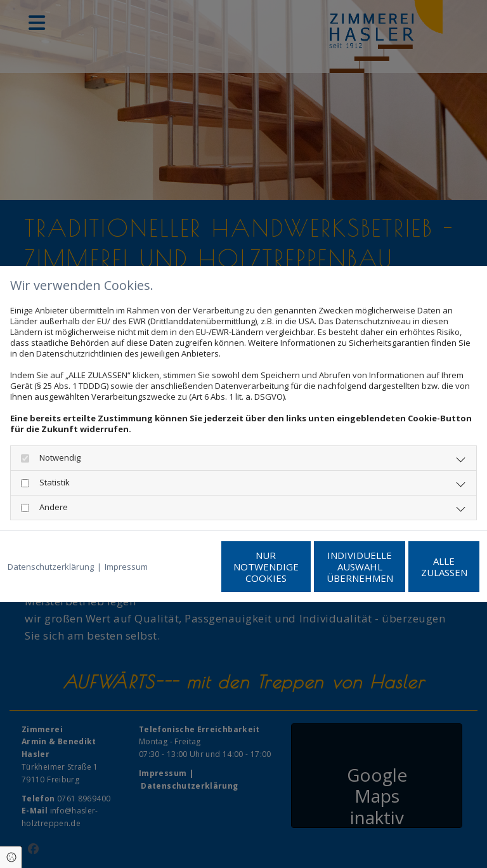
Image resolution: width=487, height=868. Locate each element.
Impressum (126, 541)
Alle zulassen (421, 572)
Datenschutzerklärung (51, 541)
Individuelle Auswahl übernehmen (300, 572)
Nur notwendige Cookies (180, 572)
